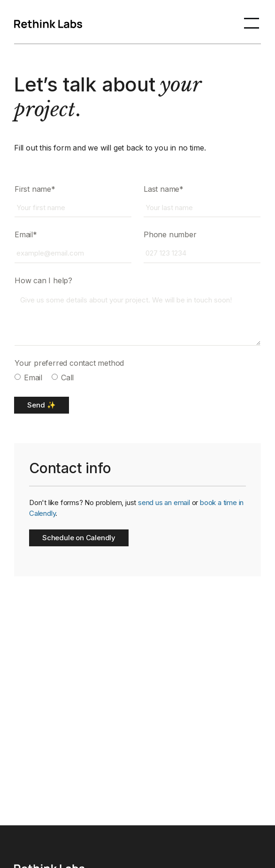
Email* (26, 234)
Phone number (170, 234)
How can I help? (43, 280)
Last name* (164, 189)
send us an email (164, 502)
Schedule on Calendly (79, 538)
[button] (252, 22)
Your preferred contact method (69, 363)
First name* (35, 189)
